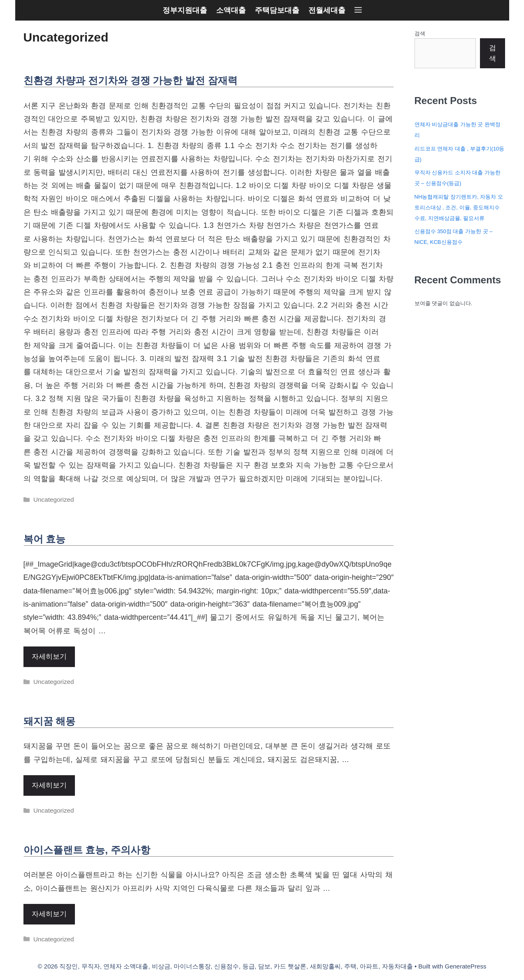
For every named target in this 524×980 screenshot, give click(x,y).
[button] (358, 10)
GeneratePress (466, 966)
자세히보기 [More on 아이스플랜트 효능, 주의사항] (49, 914)
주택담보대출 (277, 10)
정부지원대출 (185, 10)
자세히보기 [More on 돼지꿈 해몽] (49, 785)
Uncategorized (54, 499)
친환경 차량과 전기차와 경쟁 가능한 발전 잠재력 (130, 80)
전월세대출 (327, 10)
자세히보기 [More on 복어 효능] (49, 657)
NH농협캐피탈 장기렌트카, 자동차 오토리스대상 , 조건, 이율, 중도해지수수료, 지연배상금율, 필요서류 (459, 207)
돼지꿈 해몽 (50, 721)
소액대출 (231, 10)
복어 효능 (45, 539)
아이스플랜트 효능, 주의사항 (87, 850)
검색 (420, 34)
